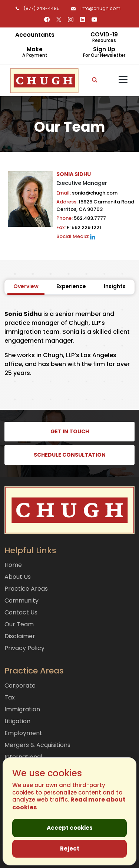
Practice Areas (26, 589)
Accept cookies (70, 828)
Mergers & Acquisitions (37, 745)
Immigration (22, 709)
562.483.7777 (81, 218)
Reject (70, 849)
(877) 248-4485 (36, 8)
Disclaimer (20, 636)
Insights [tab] (115, 286)
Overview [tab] (26, 286)
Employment (23, 733)
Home (13, 565)
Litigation (17, 721)
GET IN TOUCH (70, 431)
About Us (18, 577)
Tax (10, 697)
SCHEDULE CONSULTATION (70, 455)
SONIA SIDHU (74, 174)
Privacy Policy (24, 648)
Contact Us (21, 612)
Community (21, 601)
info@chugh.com (94, 8)
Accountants (35, 35)
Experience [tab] (71, 286)
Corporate (20, 686)
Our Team (19, 624)
